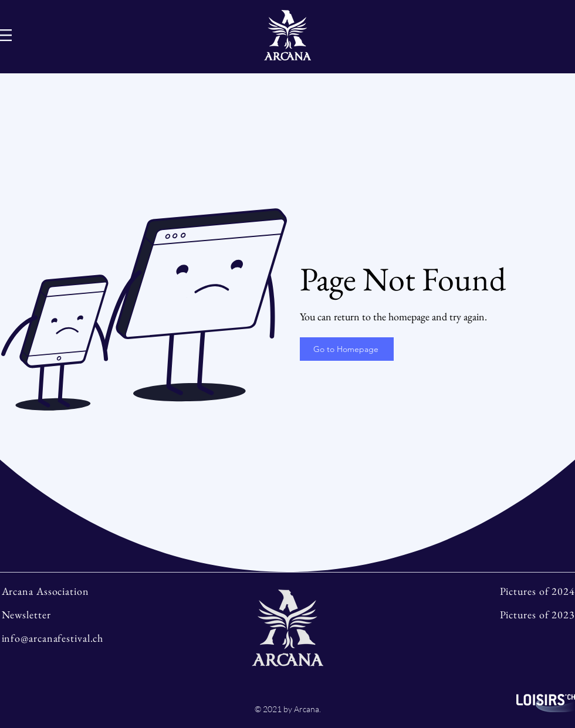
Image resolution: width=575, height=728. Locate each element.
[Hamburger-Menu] (6, 35)
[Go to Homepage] (347, 349)
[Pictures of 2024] (504, 591)
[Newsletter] (71, 614)
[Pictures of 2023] (504, 614)
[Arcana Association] (71, 591)
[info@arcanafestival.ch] (71, 638)
